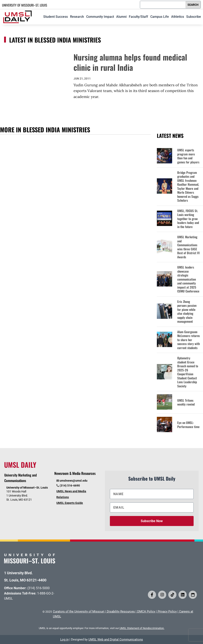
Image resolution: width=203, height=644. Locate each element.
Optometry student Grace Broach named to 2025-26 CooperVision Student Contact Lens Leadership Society (188, 372)
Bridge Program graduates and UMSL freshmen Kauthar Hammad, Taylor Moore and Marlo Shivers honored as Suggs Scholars (188, 187)
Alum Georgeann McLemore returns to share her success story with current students (188, 340)
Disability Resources (121, 611)
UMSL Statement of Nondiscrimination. (142, 628)
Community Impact (100, 17)
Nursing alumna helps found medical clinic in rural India (130, 62)
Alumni (121, 17)
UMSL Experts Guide (70, 503)
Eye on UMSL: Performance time (188, 425)
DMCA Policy (146, 611)
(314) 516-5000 (38, 588)
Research (77, 17)
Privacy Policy (167, 611)
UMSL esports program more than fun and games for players (188, 156)
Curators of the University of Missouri (79, 611)
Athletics (178, 17)
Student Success (56, 17)
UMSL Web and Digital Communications (116, 640)
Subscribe (194, 17)
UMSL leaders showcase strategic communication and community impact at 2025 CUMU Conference (188, 279)
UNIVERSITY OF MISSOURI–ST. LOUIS (25, 5)
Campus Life (160, 17)
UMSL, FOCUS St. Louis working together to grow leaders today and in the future (188, 219)
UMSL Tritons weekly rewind (186, 402)
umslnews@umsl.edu (74, 481)
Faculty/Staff (138, 17)
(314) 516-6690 (70, 486)
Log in (64, 640)
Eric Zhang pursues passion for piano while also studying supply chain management (187, 312)
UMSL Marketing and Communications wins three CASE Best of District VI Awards (188, 247)
